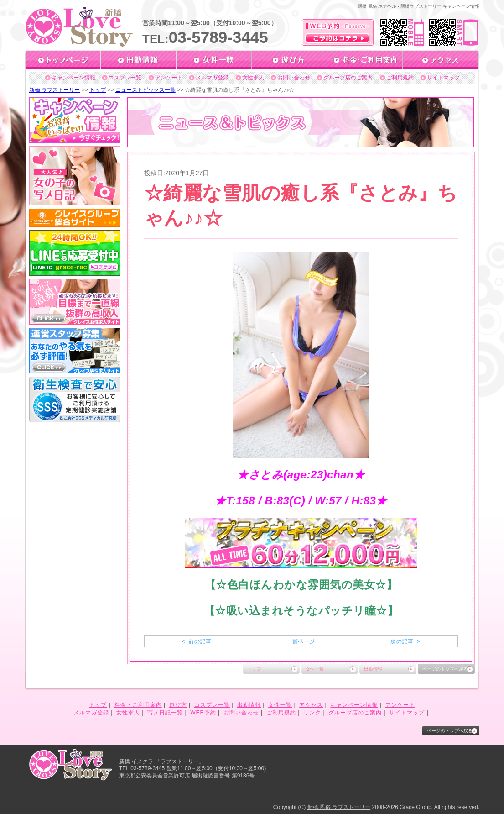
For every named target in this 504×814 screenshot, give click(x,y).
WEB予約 (203, 713)
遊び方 (178, 705)
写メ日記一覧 (165, 713)
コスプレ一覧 (125, 78)
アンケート (169, 78)
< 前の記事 (196, 641)
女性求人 (253, 78)
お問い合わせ (294, 78)
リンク (312, 713)
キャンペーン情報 (73, 78)
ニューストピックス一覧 (145, 90)
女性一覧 (315, 669)
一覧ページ (301, 641)
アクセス (311, 705)
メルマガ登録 (212, 78)
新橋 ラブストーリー (55, 90)
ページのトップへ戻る (445, 669)
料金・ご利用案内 (138, 705)
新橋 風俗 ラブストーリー (339, 807)
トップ (98, 90)
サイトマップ (443, 78)
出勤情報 (373, 669)
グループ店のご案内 (348, 78)
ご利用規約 (400, 78)
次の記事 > (405, 641)
